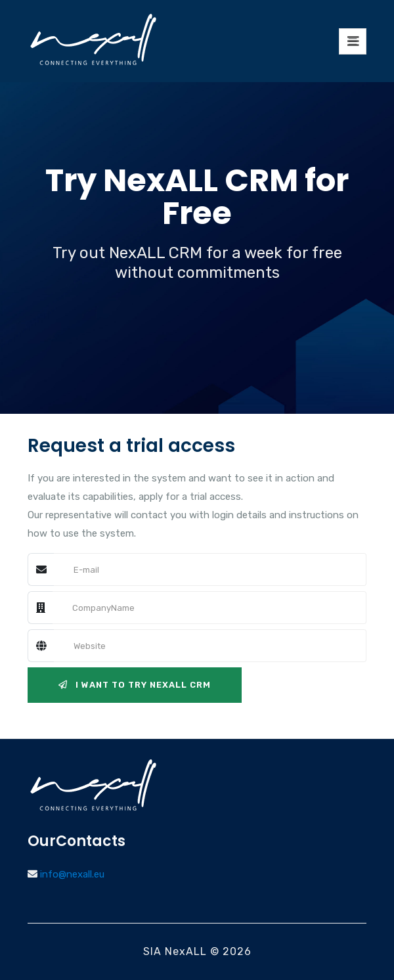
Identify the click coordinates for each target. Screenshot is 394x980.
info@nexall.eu (72, 874)
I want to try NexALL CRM (135, 685)
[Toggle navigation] (353, 41)
